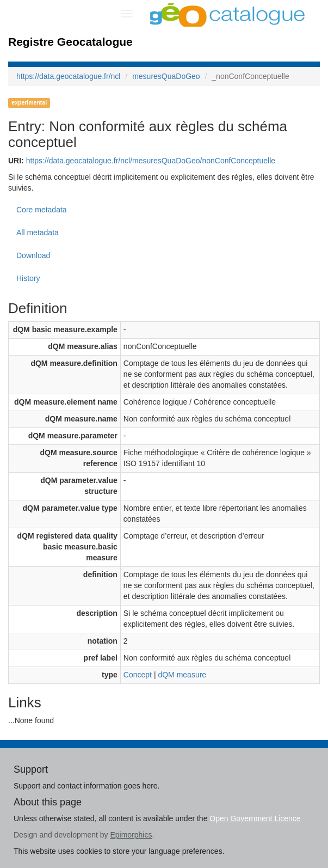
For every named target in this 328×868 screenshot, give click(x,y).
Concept (138, 675)
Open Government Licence (255, 818)
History (28, 278)
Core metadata (42, 210)
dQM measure (182, 675)
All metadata (38, 233)
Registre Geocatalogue (70, 42)
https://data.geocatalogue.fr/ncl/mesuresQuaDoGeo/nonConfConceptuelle (151, 161)
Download (33, 255)
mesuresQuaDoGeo (166, 76)
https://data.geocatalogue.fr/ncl (68, 76)
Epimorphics (131, 835)
